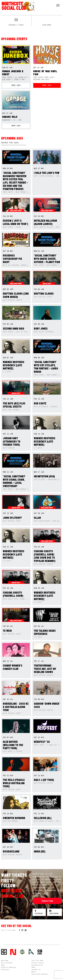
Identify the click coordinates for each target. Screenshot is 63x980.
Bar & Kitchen (7, 963)
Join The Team (37, 961)
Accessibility (37, 965)
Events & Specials (9, 967)
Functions (5, 970)
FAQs (33, 967)
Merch (34, 972)
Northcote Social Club (18, 6)
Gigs (3, 965)
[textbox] (14, 143)
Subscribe (47, 901)
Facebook (39, 912)
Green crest (22, 952)
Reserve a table (16, 25)
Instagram (54, 912)
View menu (47, 25)
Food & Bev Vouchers (40, 974)
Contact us (36, 970)
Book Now (5, 961)
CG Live (40, 952)
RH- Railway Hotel (31, 952)
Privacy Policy (38, 963)
